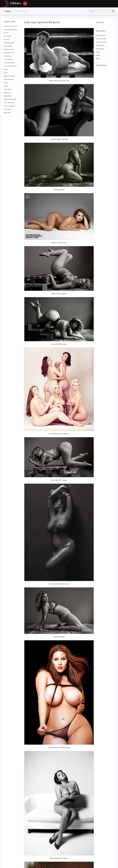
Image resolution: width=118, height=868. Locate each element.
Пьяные (6, 86)
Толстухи (6, 39)
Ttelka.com (16, 4)
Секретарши (8, 89)
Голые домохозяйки (10, 99)
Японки (6, 69)
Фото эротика (8, 46)
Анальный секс (101, 35)
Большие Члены (101, 39)
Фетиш (98, 59)
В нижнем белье (9, 53)
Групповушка (100, 45)
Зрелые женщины (9, 76)
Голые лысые (8, 109)
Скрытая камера (9, 79)
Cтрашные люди (9, 43)
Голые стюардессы (9, 106)
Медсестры (7, 93)
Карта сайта (7, 113)
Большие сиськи (9, 49)
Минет (98, 55)
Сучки (5, 73)
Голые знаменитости (10, 66)
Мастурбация (100, 49)
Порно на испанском (10, 26)
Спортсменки (8, 96)
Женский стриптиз (9, 63)
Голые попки (8, 56)
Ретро (98, 52)
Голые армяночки (9, 103)
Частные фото (8, 59)
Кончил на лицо (101, 42)
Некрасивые (7, 36)
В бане (6, 83)
